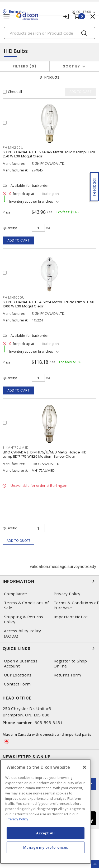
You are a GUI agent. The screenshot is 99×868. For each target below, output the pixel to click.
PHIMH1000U (14, 297)
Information (49, 581)
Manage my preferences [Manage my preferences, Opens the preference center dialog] (46, 847)
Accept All (46, 833)
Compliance (16, 594)
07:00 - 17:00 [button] (81, 12)
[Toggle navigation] (7, 16)
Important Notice (71, 617)
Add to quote (19, 541)
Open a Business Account (21, 664)
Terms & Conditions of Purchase (76, 605)
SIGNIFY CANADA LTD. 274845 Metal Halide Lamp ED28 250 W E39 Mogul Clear (49, 154)
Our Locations (18, 675)
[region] (46, 812)
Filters (25, 66)
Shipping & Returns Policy (24, 619)
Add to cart (19, 240)
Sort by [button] (72, 66)
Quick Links (49, 648)
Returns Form (67, 675)
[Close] (84, 767)
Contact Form (17, 684)
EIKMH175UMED (16, 447)
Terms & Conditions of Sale (26, 605)
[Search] (49, 33)
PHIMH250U (13, 147)
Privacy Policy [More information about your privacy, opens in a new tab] (17, 819)
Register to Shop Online (70, 664)
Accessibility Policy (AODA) (22, 633)
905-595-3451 (49, 722)
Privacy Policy (67, 594)
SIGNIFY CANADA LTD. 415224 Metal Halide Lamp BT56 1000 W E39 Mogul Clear (48, 304)
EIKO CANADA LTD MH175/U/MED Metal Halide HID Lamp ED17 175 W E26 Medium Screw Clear (45, 454)
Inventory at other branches (32, 201)
